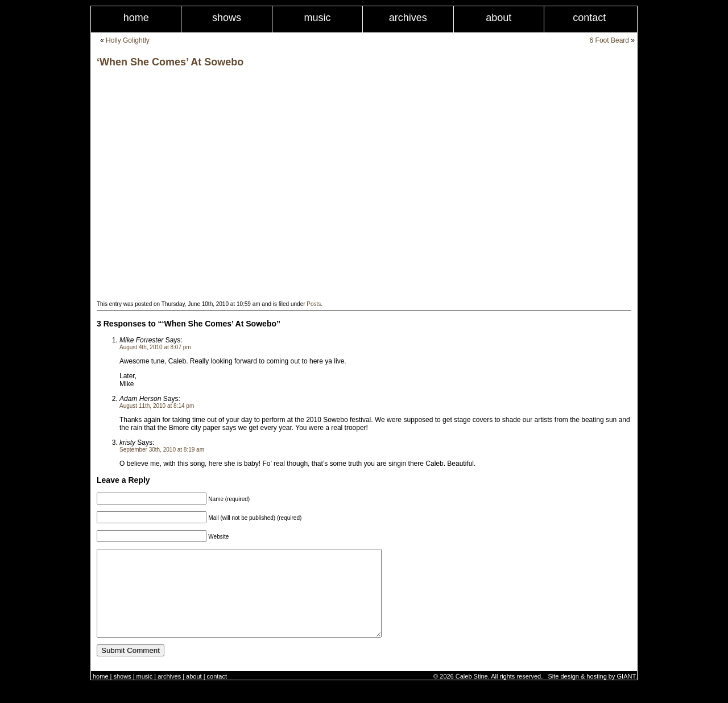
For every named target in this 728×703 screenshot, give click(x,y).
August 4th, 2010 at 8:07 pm (155, 347)
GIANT (626, 693)
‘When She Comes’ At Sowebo (170, 62)
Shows (227, 18)
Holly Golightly (128, 40)
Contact (589, 18)
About (499, 18)
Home (136, 18)
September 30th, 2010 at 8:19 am (162, 450)
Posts (314, 304)
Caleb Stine (472, 693)
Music (317, 18)
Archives (408, 18)
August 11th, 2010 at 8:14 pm (157, 406)
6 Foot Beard (609, 40)
